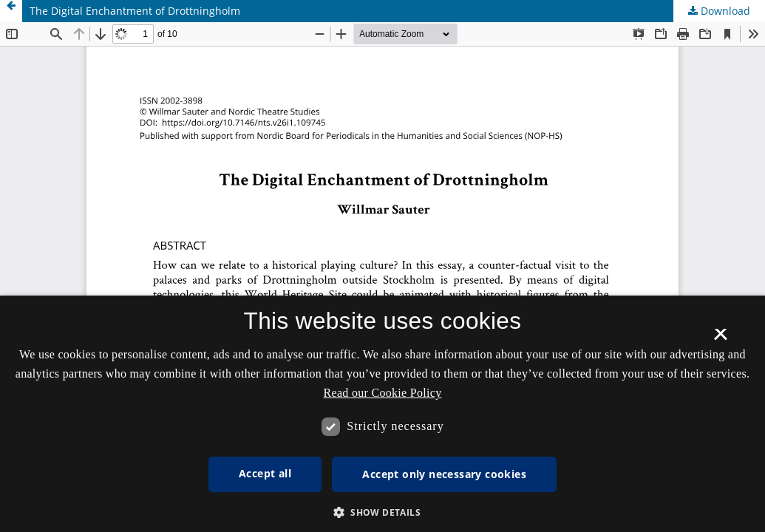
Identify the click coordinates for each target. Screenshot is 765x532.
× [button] (720, 339)
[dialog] (382, 414)
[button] (382, 512)
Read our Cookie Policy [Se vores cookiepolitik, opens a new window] (383, 393)
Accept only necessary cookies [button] (444, 474)
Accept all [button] (265, 473)
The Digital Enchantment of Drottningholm (135, 11)
